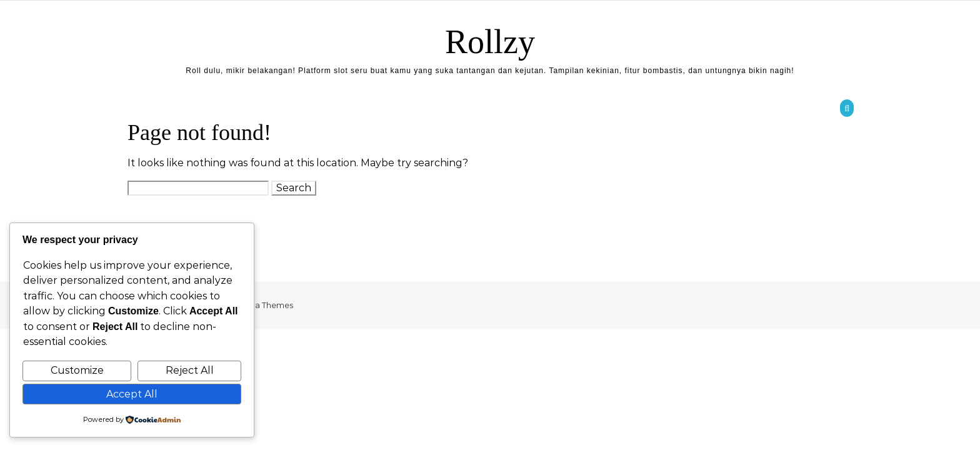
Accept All (132, 394)
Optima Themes (261, 305)
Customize (77, 370)
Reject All (190, 370)
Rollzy (490, 42)
